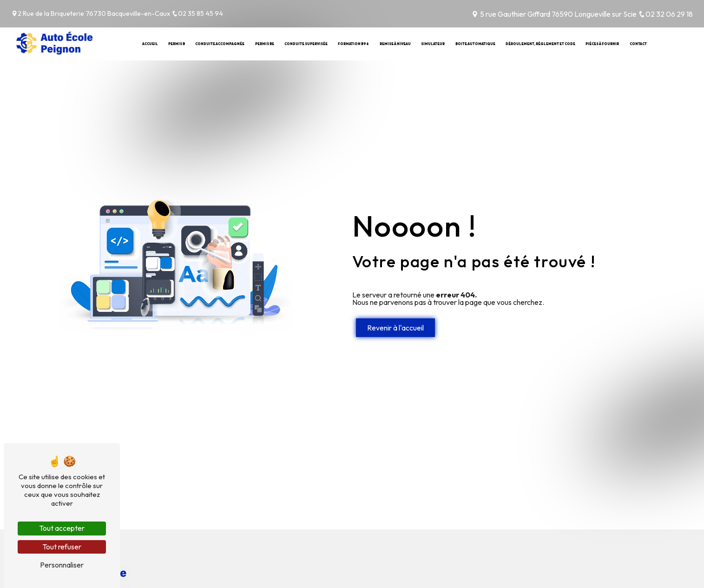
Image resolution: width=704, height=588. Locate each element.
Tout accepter (62, 528)
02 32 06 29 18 (665, 14)
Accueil (150, 44)
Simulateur (433, 44)
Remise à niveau (395, 44)
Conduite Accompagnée (220, 44)
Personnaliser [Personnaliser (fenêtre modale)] (62, 565)
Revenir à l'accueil (395, 328)
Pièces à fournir (602, 44)
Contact (638, 44)
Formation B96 (353, 44)
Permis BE (265, 44)
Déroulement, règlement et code (540, 44)
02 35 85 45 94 (197, 13)
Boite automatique (475, 44)
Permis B (177, 44)
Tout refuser (62, 547)
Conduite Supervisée (306, 44)
